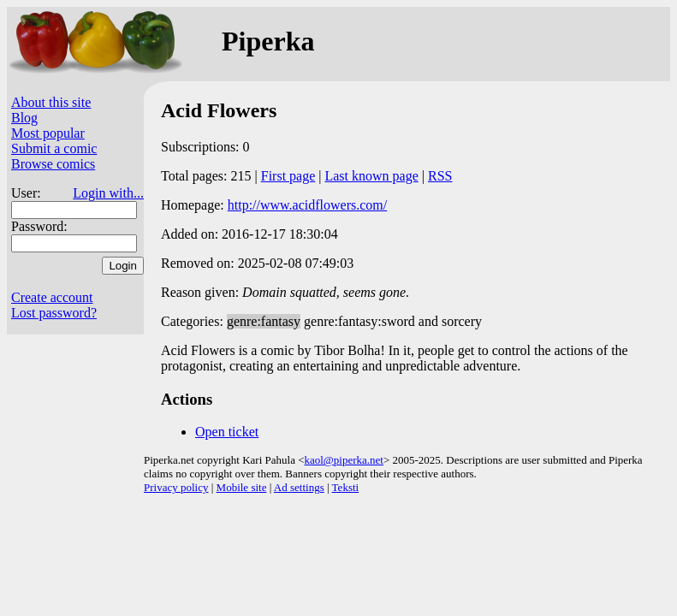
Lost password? (54, 313)
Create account (52, 297)
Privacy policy (176, 487)
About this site (51, 102)
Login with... (108, 193)
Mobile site (242, 487)
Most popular (48, 133)
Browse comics (53, 164)
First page (288, 176)
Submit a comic (54, 148)
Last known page (371, 176)
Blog (24, 118)
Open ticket (227, 432)
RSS (440, 176)
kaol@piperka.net (343, 460)
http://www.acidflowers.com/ (307, 205)
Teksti (346, 487)
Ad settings (299, 487)
